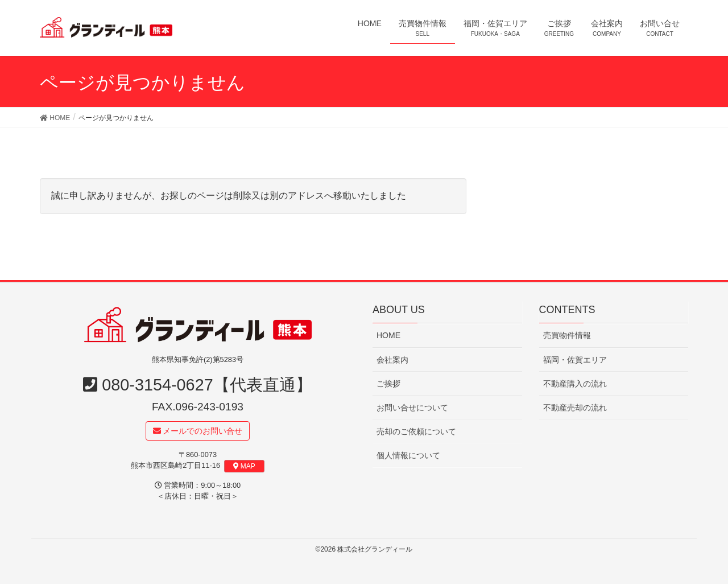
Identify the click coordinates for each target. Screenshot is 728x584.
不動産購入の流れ (575, 384)
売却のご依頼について (416, 431)
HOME (388, 336)
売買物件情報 (567, 336)
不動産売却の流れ (575, 408)
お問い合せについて (412, 408)
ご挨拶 (388, 384)
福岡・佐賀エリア (575, 360)
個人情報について (408, 455)
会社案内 (392, 360)
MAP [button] (244, 467)
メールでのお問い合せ (198, 431)
